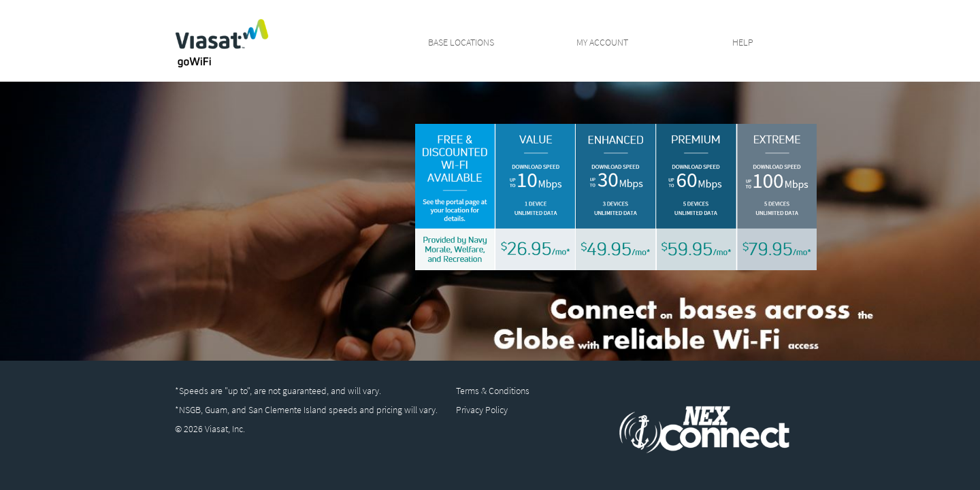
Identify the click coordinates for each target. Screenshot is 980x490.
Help (743, 42)
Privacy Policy (482, 410)
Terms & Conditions (493, 391)
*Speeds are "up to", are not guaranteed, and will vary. (278, 391)
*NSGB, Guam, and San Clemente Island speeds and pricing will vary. (306, 410)
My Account (602, 42)
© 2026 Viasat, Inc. (210, 429)
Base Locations (461, 42)
